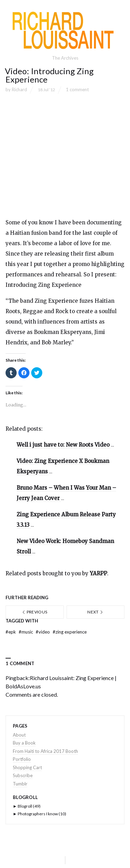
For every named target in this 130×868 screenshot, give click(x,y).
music (26, 632)
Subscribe (23, 775)
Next (95, 612)
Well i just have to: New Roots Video (64, 445)
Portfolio (22, 759)
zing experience (70, 632)
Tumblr (20, 784)
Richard (19, 89)
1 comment (77, 89)
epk (11, 632)
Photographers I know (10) (40, 814)
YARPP (98, 573)
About (19, 735)
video (43, 632)
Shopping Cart (27, 767)
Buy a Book (24, 743)
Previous (35, 612)
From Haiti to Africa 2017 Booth (45, 751)
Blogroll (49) (27, 806)
